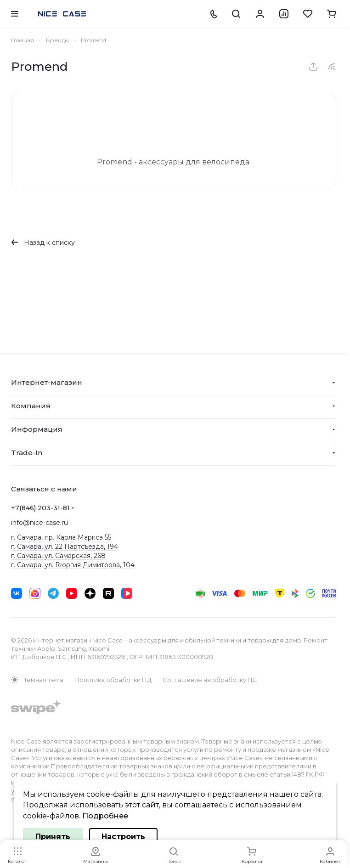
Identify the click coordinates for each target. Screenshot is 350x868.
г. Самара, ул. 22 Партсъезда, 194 (65, 547)
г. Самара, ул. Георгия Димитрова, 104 (73, 565)
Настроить (123, 837)
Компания (31, 406)
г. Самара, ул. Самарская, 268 (58, 556)
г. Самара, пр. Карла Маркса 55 (61, 537)
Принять (53, 837)
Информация (37, 429)
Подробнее (105, 816)
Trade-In (27, 453)
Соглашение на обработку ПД (210, 680)
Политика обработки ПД (113, 680)
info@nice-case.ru (40, 523)
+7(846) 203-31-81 (40, 508)
